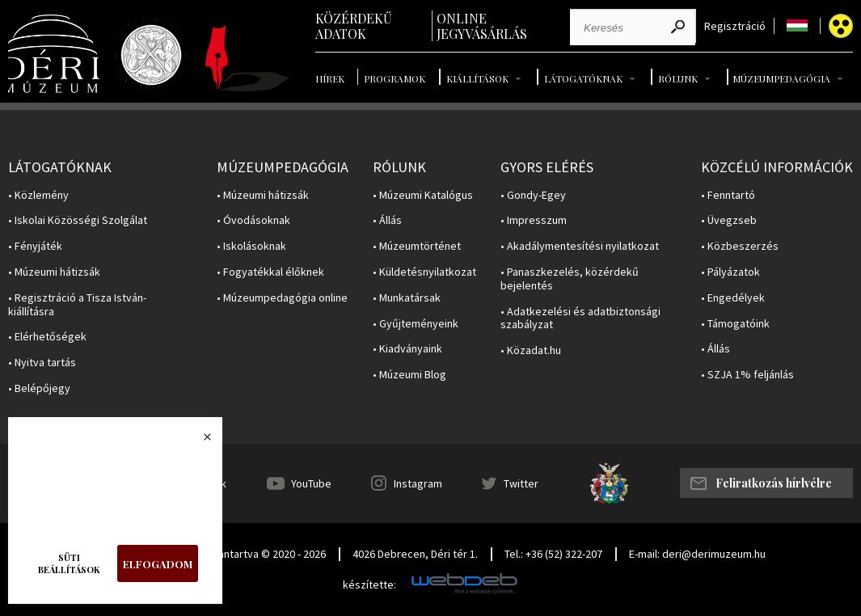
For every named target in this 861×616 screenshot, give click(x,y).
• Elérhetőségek (47, 337)
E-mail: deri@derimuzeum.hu (697, 554)
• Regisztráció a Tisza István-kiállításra (77, 305)
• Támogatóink (735, 324)
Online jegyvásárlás (482, 26)
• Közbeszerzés (740, 246)
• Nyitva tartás (42, 363)
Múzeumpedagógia (781, 78)
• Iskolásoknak (251, 246)
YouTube (311, 483)
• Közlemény (38, 195)
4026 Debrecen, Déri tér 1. (415, 554)
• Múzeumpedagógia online (282, 298)
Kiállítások (477, 78)
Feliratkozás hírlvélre (774, 483)
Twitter (521, 483)
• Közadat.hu (531, 350)
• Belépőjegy (39, 388)
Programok (395, 78)
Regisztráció (735, 26)
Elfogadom (158, 564)
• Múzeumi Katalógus (423, 195)
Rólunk (678, 78)
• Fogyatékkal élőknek (270, 272)
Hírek (330, 78)
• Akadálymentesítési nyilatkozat (580, 246)
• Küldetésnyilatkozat (424, 272)
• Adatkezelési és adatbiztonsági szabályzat (580, 319)
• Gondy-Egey (533, 195)
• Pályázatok (730, 272)
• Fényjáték (35, 246)
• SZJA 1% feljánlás (747, 375)
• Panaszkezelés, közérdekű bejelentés (570, 279)
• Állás (387, 220)
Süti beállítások (69, 563)
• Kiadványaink (407, 349)
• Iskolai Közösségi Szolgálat (78, 220)
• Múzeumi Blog (409, 375)
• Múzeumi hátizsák (54, 272)
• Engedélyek (733, 298)
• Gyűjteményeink (416, 324)
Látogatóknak (583, 78)
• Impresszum (534, 220)
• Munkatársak (407, 298)
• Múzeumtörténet (417, 246)
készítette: (369, 585)
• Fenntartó (728, 195)
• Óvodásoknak (253, 220)
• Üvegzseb (729, 220)
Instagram (418, 483)
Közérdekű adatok (354, 26)
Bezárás (199, 441)
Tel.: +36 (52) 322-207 (553, 554)
